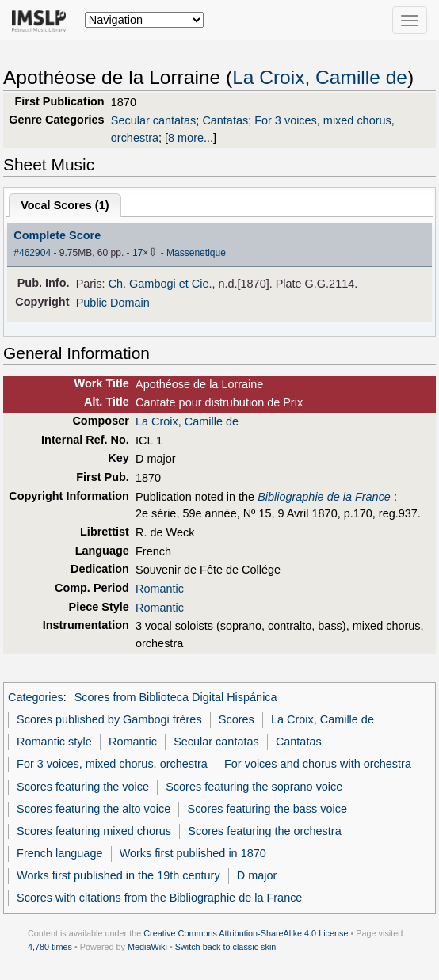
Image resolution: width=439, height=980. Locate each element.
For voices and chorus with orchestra (318, 764)
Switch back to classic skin (226, 947)
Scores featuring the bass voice (267, 809)
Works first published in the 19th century (118, 875)
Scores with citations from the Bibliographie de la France (159, 898)
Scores (237, 719)
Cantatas (225, 120)
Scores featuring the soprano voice (254, 787)
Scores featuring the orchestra (264, 831)
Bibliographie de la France (324, 497)
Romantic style (54, 742)
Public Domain (113, 303)
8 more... (191, 138)
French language (59, 853)
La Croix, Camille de (320, 77)
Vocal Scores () (65, 205)
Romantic (160, 589)
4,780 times (50, 947)
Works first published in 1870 (193, 853)
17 (137, 253)
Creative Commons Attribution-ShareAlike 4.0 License (246, 933)
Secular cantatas (154, 120)
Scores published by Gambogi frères (109, 719)
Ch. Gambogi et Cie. (160, 284)
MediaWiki (147, 947)
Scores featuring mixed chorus (94, 831)
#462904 (32, 253)
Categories (36, 697)
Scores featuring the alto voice (94, 809)
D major (257, 875)
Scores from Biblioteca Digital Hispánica (176, 697)
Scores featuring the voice (83, 787)
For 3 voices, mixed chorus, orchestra (112, 764)
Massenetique (196, 253)
